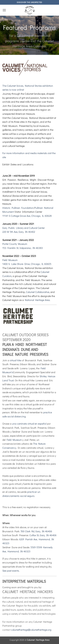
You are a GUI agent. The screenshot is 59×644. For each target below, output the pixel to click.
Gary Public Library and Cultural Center (24, 228)
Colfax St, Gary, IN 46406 (43, 535)
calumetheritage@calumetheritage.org (31, 630)
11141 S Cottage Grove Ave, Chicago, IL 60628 (27, 216)
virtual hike (15, 360)
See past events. (11, 571)
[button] (4, 10)
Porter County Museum (15, 244)
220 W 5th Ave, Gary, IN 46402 (19, 232)
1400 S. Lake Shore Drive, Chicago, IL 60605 (27, 264)
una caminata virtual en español (29, 424)
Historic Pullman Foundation (18, 208)
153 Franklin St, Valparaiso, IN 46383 (23, 248)
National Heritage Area (37, 300)
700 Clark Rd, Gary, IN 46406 (36, 531)
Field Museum (10, 260)
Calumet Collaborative (38, 292)
